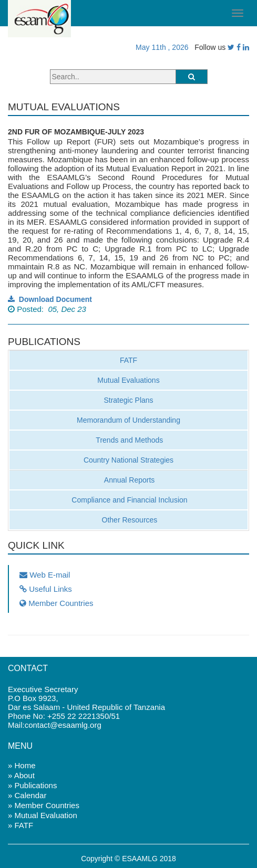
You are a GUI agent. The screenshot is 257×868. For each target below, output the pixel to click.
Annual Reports (129, 480)
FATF (128, 360)
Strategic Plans (128, 400)
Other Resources (129, 520)
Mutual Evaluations (128, 380)
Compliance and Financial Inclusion (128, 500)
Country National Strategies (128, 460)
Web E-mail (45, 575)
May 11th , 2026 (160, 47)
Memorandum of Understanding (128, 420)
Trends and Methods (129, 440)
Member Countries (56, 603)
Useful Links (46, 589)
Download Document (50, 299)
